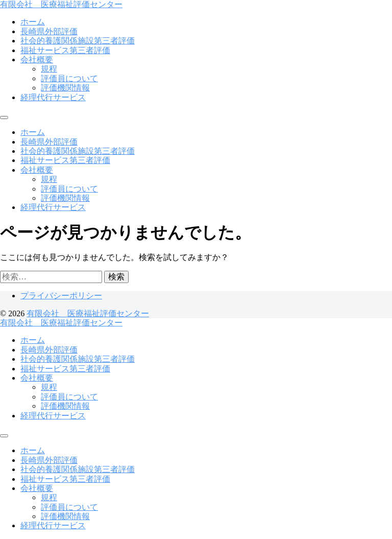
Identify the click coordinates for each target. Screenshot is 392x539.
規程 (49, 69)
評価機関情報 (65, 88)
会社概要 (37, 60)
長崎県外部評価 (49, 31)
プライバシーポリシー (61, 296)
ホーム (33, 22)
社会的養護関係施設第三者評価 (78, 41)
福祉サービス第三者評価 (65, 50)
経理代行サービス (53, 97)
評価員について (69, 78)
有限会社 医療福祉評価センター (61, 4)
